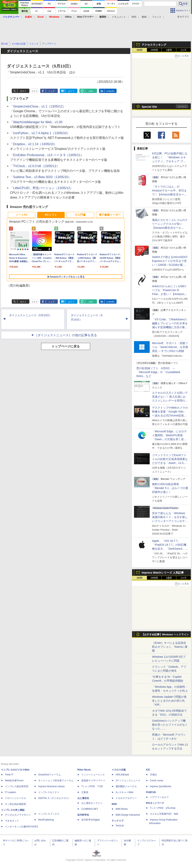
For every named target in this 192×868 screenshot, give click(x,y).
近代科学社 (83, 815)
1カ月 (184, 50)
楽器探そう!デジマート (93, 781)
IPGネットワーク (155, 803)
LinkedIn (110, 91)
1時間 (140, 50)
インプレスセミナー (49, 792)
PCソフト (51, 215)
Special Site (149, 107)
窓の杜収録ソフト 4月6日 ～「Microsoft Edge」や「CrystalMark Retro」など (158, 372)
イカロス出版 (119, 770)
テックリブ (118, 821)
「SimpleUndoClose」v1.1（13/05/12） (38, 106)
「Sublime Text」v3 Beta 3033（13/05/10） (41, 177)
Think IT (9, 775)
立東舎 (85, 792)
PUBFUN (151, 792)
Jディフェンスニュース (128, 781)
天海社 (153, 775)
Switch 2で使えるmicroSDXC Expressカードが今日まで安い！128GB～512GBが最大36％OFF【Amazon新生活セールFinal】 (170, 265)
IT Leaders (10, 792)
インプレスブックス (49, 814)
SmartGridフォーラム (49, 775)
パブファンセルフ (159, 797)
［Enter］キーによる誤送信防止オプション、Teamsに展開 (170, 647)
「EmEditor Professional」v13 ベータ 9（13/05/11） (47, 155)
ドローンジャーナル (15, 798)
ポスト (23, 91)
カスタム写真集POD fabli (164, 814)
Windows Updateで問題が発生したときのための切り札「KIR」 (169, 701)
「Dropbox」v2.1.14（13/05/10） (33, 144)
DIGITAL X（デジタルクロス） (54, 798)
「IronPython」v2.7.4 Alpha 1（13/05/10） (40, 133)
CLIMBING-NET (90, 809)
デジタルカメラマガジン (18, 815)
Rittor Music (84, 770)
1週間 (169, 50)
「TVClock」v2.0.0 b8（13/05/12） (35, 166)
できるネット (12, 821)
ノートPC (21, 215)
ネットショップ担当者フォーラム (56, 781)
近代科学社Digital (90, 820)
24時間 (154, 50)
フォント (157, 17)
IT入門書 (80, 215)
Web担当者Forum (14, 781)
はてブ (71, 91)
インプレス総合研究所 (17, 786)
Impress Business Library (51, 786)
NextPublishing (46, 820)
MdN (114, 804)
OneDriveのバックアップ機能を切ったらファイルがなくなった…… (170, 725)
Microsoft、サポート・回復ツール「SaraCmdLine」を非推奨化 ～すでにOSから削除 (170, 347)
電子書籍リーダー (110, 215)
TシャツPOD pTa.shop (163, 808)
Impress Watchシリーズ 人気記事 (163, 573)
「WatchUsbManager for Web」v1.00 (36, 122)
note (91, 91)
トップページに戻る (66, 346)
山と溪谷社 (83, 798)
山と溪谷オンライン (92, 803)
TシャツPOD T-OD (92, 786)
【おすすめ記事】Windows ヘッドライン (165, 635)
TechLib (120, 826)
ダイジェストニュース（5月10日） (30, 315)
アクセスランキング (154, 45)
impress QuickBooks (161, 786)
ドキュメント (119, 17)
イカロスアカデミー (126, 798)
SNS (134, 17)
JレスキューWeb (124, 792)
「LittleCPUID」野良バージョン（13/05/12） (42, 188)
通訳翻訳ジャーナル (126, 786)
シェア (52, 91)
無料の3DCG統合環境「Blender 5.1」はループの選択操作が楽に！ (170, 488)
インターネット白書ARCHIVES (21, 827)
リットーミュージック (93, 775)
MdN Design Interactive (128, 815)
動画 (144, 17)
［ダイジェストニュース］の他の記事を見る (66, 335)
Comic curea (156, 781)
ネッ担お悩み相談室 (15, 804)
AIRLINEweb (122, 775)
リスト (35, 91)
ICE (148, 770)
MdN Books (122, 809)
